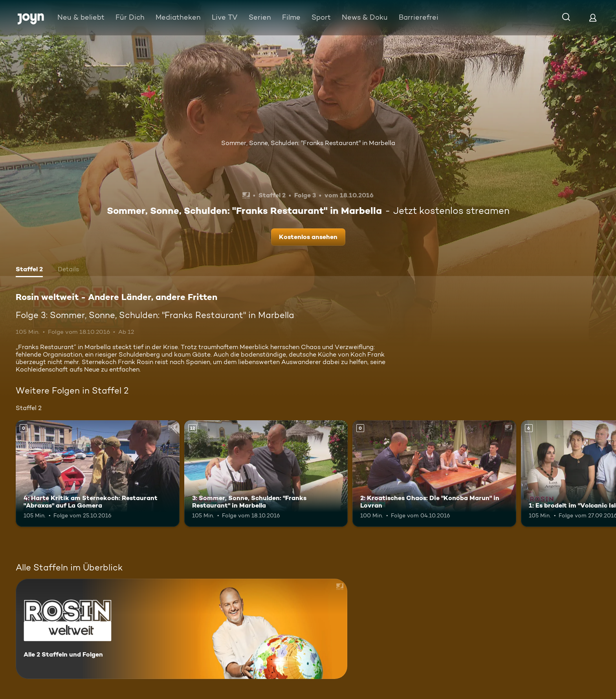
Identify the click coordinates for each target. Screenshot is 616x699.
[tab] (29, 270)
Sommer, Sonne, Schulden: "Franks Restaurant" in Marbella (308, 143)
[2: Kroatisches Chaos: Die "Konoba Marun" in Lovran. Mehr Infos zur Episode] (434, 474)
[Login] (593, 17)
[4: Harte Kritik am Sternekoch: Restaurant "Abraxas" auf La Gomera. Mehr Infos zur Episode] (98, 474)
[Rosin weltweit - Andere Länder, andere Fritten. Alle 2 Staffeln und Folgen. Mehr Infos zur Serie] (181, 629)
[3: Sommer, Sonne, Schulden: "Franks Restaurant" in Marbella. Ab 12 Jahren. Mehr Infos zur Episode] (266, 474)
